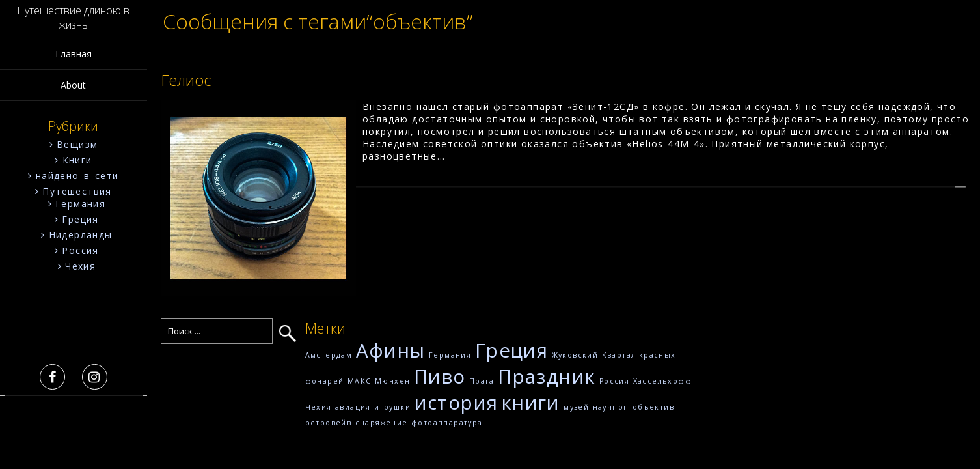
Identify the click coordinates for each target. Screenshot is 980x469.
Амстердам (329, 355)
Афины (391, 350)
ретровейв (329, 423)
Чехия (80, 266)
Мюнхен (392, 381)
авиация (353, 407)
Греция (80, 219)
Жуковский (575, 355)
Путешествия (77, 191)
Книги (77, 160)
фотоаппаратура (447, 423)
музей (576, 407)
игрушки (392, 407)
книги (531, 403)
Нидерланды (81, 235)
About (73, 85)
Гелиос (186, 80)
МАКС (360, 381)
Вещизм (77, 144)
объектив (653, 407)
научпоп (611, 407)
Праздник (547, 377)
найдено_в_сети (77, 176)
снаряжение (382, 423)
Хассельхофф (662, 381)
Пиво (440, 377)
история (456, 403)
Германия (80, 204)
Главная (74, 54)
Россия (80, 250)
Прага (482, 381)
